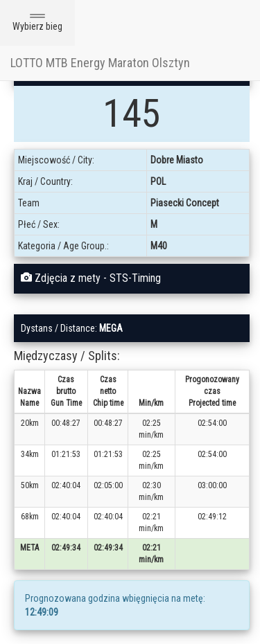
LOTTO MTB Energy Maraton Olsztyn (100, 63)
